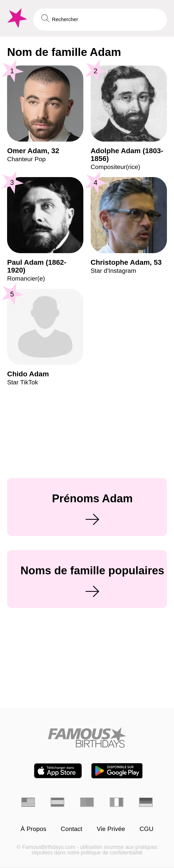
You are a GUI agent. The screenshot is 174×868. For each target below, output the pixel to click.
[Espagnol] (57, 802)
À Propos (34, 829)
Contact (72, 829)
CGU (146, 829)
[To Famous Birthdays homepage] (16, 18)
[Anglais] (28, 802)
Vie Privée (111, 829)
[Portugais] (87, 802)
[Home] (87, 737)
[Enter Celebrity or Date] (100, 20)
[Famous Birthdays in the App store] (58, 771)
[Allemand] (146, 802)
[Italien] (117, 802)
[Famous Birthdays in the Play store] (117, 771)
